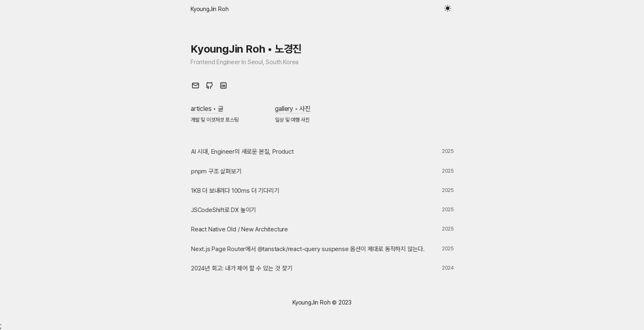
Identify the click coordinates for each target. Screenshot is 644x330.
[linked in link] (223, 85)
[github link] (209, 85)
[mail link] (195, 85)
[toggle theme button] (448, 9)
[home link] (209, 9)
